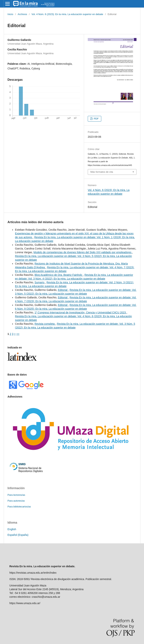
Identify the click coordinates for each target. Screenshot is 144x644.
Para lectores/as (16, 495)
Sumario (40, 282)
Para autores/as (16, 501)
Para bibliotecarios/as (19, 507)
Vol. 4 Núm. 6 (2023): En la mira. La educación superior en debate (67, 14)
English (12, 529)
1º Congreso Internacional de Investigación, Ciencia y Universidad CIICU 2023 (81, 312)
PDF (96, 119)
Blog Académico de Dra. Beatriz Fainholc (59, 275)
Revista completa (45, 324)
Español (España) (18, 535)
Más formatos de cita (102, 172)
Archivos (22, 14)
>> (18, 334)
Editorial (63, 290)
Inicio (10, 14)
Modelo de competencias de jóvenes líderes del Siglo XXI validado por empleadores (83, 252)
